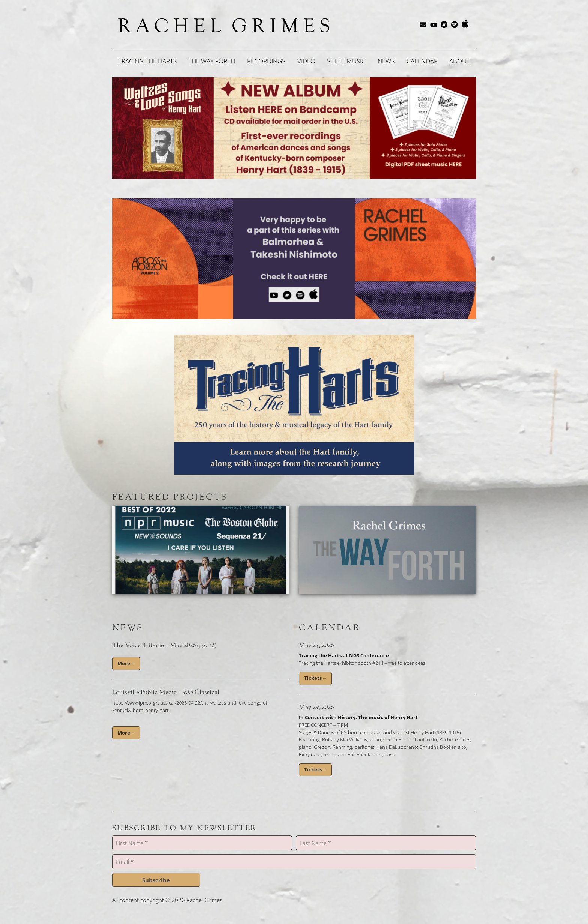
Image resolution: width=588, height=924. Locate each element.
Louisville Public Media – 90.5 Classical (166, 692)
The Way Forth (212, 61)
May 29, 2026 (316, 707)
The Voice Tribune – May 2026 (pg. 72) (164, 645)
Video (306, 61)
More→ (126, 663)
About (460, 61)
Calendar (422, 61)
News (386, 61)
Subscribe (156, 880)
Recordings (266, 61)
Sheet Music (346, 61)
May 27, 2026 (316, 645)
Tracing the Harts (147, 61)
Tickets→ (315, 678)
